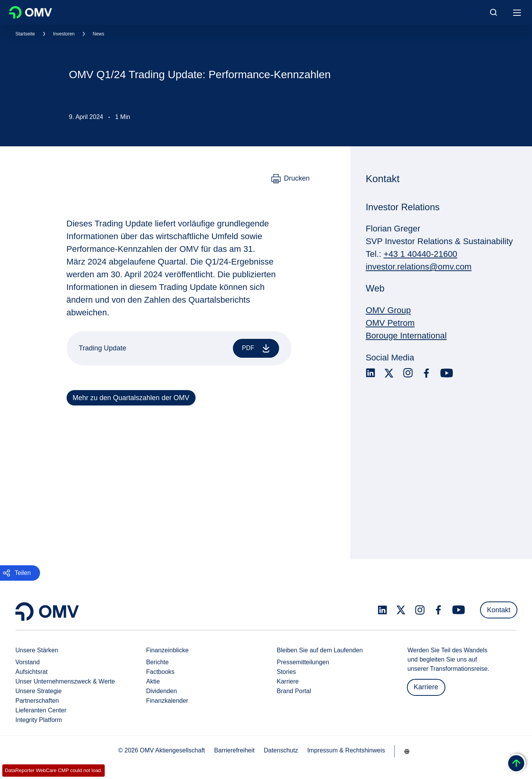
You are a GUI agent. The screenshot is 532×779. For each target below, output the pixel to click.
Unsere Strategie (38, 691)
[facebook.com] (427, 373)
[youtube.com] (447, 373)
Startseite (25, 34)
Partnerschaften (37, 701)
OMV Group (388, 310)
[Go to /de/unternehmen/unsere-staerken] (407, 751)
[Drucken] (290, 179)
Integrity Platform (39, 720)
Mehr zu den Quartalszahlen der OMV (131, 398)
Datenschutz (281, 750)
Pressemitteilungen (303, 662)
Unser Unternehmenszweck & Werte (65, 681)
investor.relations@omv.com (419, 267)
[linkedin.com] (371, 373)
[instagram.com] (408, 373)
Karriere (288, 681)
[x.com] (389, 373)
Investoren (64, 34)
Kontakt (499, 610)
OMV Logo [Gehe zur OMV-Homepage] (31, 12)
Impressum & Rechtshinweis (346, 750)
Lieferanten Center (41, 710)
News (99, 34)
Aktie (153, 681)
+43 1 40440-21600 (420, 254)
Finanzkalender (167, 701)
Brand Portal (294, 691)
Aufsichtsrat (32, 672)
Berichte (158, 662)
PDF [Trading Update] (258, 348)
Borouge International (406, 336)
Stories (286, 672)
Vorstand (28, 662)
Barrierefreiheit (234, 750)
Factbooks (161, 672)
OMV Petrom (390, 323)
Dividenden (162, 691)
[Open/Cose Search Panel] (494, 12)
